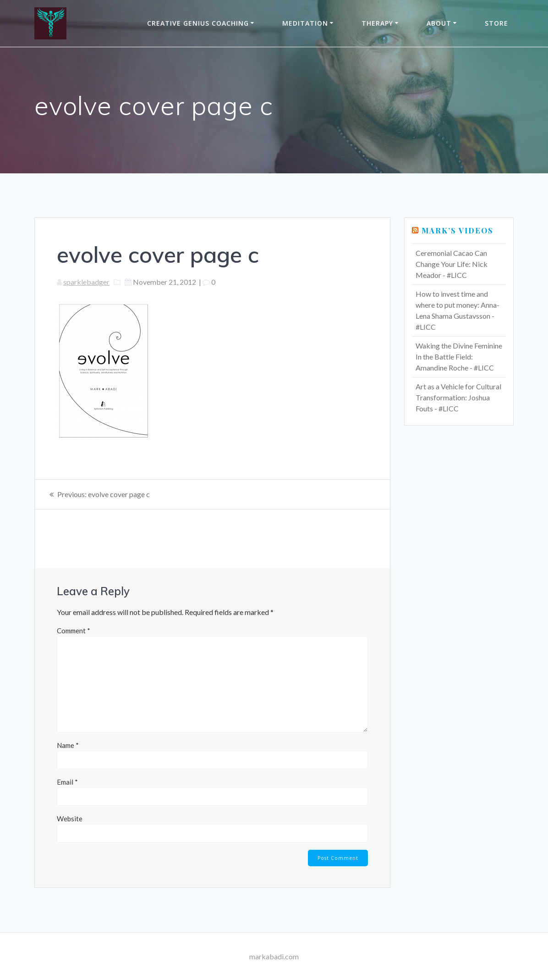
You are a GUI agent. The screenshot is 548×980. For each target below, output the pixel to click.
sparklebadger (86, 282)
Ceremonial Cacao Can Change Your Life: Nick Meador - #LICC (452, 264)
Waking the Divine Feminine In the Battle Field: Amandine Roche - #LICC (459, 357)
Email (67, 782)
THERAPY (377, 23)
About (439, 23)
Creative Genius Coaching (198, 23)
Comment (74, 631)
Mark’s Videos (458, 230)
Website (70, 819)
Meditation (305, 23)
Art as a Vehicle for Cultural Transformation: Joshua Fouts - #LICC (458, 397)
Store (496, 23)
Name (68, 745)
